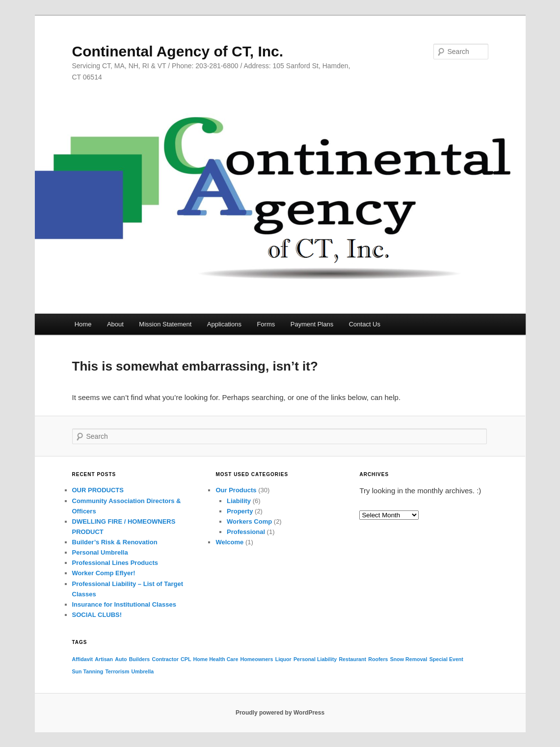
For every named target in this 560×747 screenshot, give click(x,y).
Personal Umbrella (100, 552)
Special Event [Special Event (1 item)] (446, 659)
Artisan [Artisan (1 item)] (104, 659)
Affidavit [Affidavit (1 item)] (83, 659)
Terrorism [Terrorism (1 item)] (117, 671)
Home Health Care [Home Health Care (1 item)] (216, 659)
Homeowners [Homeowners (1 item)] (257, 659)
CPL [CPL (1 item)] (186, 659)
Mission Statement (165, 324)
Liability (239, 501)
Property (240, 511)
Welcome (229, 542)
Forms (266, 324)
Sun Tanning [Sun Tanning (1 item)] (88, 671)
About (115, 324)
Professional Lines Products (115, 563)
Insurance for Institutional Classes (124, 604)
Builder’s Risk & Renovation (115, 542)
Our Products (236, 490)
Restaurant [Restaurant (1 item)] (352, 659)
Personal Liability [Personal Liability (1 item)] (315, 659)
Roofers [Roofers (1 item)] (378, 659)
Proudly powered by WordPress (280, 713)
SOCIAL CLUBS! (97, 615)
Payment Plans (312, 324)
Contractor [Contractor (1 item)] (165, 659)
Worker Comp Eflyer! (104, 573)
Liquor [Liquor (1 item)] (283, 659)
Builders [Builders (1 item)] (140, 659)
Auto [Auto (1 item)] (121, 659)
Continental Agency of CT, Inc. (178, 51)
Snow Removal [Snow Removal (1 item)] (409, 659)
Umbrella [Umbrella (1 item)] (143, 671)
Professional (246, 532)
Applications (224, 324)
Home (83, 324)
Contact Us (365, 324)
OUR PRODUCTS (98, 490)
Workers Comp (249, 521)
